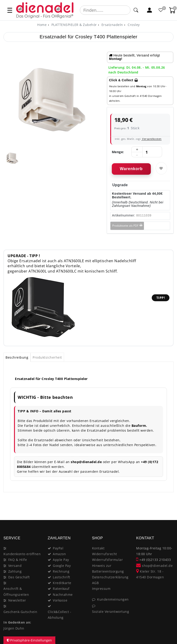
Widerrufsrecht (105, 554)
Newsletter (17, 600)
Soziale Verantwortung (111, 612)
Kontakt (98, 548)
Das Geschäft (19, 577)
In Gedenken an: (17, 622)
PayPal (58, 548)
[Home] (42, 25)
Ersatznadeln (112, 25)
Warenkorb (131, 169)
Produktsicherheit (47, 357)
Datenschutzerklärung (110, 577)
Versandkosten (152, 139)
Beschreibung (17, 357)
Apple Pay (61, 560)
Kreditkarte (62, 583)
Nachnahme (63, 595)
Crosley (133, 25)
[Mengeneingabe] (147, 152)
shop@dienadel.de (154, 566)
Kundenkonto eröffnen (22, 554)
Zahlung (15, 571)
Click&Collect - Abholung (60, 615)
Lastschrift (62, 577)
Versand (15, 566)
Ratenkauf (61, 589)
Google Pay (62, 566)
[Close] (168, 504)
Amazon (59, 554)
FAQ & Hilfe (18, 560)
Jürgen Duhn (14, 628)
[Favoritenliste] (161, 10)
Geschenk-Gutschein (20, 612)
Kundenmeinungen (113, 599)
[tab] (17, 357)
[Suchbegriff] (105, 10)
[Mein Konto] (149, 10)
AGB (96, 583)
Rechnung (61, 571)
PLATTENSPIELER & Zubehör (74, 25)
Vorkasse (60, 600)
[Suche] (136, 10)
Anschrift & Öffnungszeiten (16, 591)
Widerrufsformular (108, 560)
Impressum (101, 589)
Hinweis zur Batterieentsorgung (108, 568)
